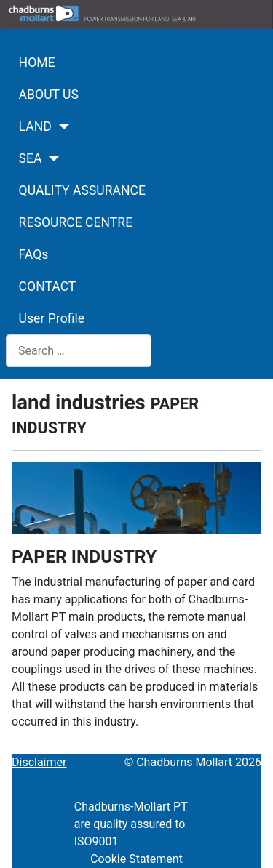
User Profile (52, 318)
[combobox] (79, 351)
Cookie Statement (136, 859)
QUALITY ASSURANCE (82, 190)
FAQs (34, 254)
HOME (37, 63)
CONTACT (48, 286)
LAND (35, 126)
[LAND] (61, 126)
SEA (31, 158)
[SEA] (51, 158)
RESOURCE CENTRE (76, 222)
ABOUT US (49, 95)
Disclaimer (39, 762)
